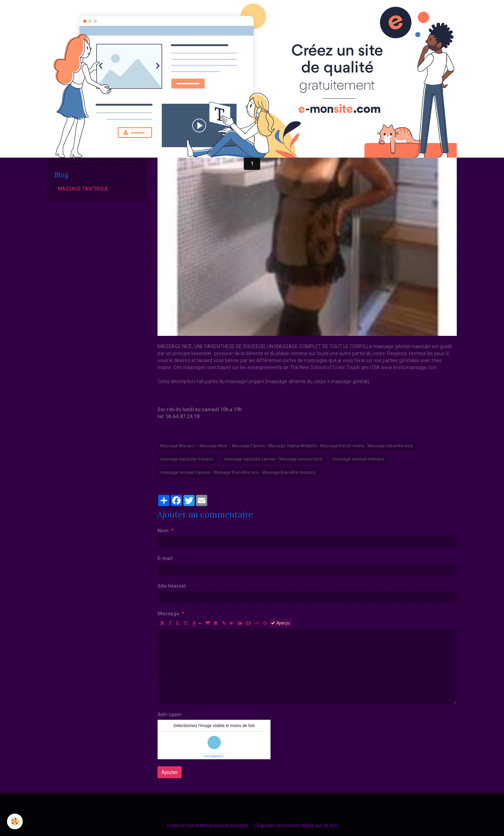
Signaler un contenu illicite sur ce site (297, 825)
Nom (163, 531)
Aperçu (280, 623)
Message (168, 614)
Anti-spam (170, 714)
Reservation (71, 151)
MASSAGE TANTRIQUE (83, 189)
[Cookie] (15, 821)
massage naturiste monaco (187, 459)
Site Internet (172, 586)
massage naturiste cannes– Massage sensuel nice (273, 459)
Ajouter (170, 772)
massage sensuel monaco (358, 459)
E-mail (165, 558)
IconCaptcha (213, 756)
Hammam (69, 139)
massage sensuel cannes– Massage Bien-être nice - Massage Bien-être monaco (238, 472)
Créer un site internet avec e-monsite (208, 825)
